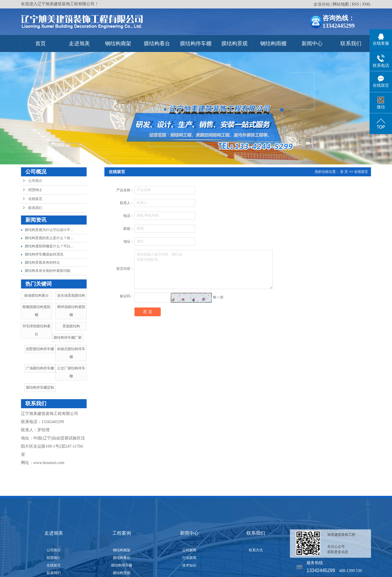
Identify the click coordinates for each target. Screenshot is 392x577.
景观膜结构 (71, 326)
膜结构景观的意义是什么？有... (49, 238)
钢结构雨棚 (273, 44)
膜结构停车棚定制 (40, 387)
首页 (41, 44)
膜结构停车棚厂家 (68, 338)
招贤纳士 (35, 190)
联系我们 (351, 44)
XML (366, 4)
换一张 (218, 297)
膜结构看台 (157, 44)
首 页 (344, 172)
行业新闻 (189, 558)
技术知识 (189, 565)
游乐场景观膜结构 (71, 296)
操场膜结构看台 (36, 296)
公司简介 (35, 181)
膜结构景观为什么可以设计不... (49, 230)
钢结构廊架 (118, 44)
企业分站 (322, 4)
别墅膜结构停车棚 (40, 349)
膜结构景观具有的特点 (42, 263)
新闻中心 (312, 44)
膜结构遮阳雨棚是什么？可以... (49, 246)
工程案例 (122, 533)
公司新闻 (189, 550)
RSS (355, 4)
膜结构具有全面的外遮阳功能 (48, 271)
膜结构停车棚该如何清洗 (44, 254)
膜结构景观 (235, 44)
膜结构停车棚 (196, 44)
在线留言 (35, 199)
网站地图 (341, 4)
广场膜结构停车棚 (40, 368)
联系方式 (256, 550)
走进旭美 (79, 44)
